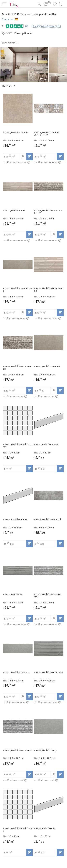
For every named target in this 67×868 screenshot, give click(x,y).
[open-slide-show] (18, 109)
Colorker (8, 19)
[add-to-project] (29, 157)
